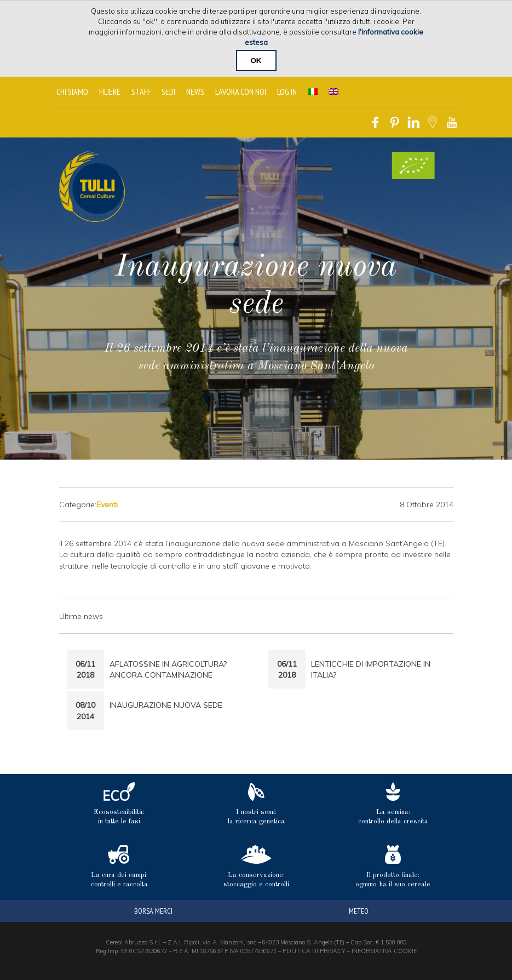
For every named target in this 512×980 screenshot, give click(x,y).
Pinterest (395, 122)
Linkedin (414, 122)
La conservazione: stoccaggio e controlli (256, 867)
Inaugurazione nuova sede (166, 705)
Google (433, 122)
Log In (287, 91)
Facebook (375, 122)
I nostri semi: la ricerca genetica (256, 804)
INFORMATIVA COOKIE (384, 951)
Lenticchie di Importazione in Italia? (371, 669)
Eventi (107, 505)
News (195, 91)
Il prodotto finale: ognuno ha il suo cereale (393, 867)
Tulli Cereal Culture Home (92, 187)
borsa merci (153, 911)
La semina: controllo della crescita (393, 804)
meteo (359, 911)
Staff (141, 91)
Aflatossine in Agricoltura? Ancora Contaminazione (168, 669)
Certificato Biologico (413, 165)
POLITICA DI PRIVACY (314, 951)
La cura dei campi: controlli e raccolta (119, 867)
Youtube (452, 122)
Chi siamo (72, 91)
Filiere (110, 91)
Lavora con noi (241, 91)
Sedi (168, 91)
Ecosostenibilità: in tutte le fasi (119, 804)
